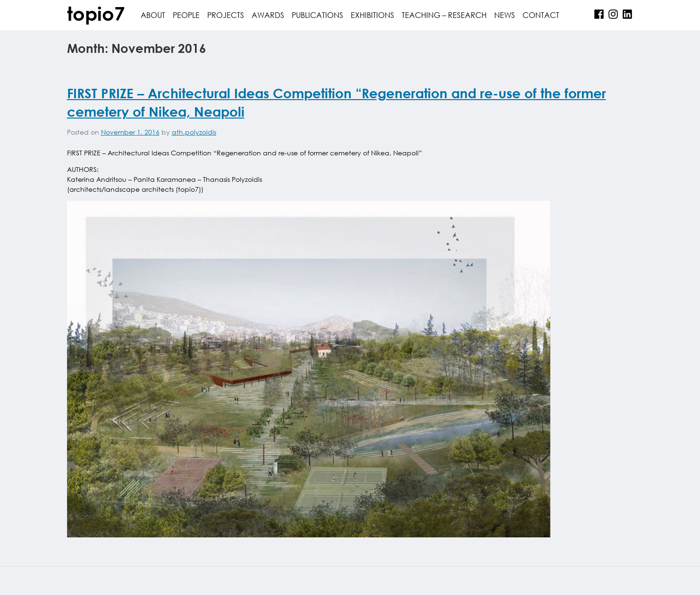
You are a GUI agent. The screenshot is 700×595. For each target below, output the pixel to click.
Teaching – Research (444, 15)
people (186, 15)
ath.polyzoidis (194, 132)
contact (541, 15)
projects (226, 15)
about (153, 15)
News (505, 15)
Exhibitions (372, 15)
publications (317, 15)
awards (268, 15)
